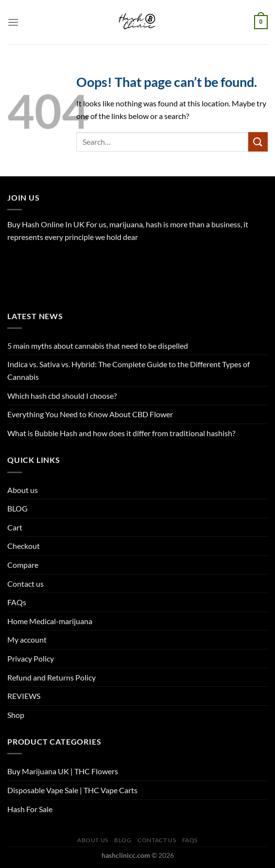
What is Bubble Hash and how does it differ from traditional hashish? (121, 433)
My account (27, 639)
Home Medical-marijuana (50, 621)
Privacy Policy (31, 658)
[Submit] (258, 142)
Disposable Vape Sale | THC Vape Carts (72, 790)
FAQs (17, 602)
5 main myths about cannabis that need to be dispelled (98, 346)
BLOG (17, 508)
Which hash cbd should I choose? (62, 396)
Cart (15, 527)
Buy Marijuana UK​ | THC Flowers (63, 771)
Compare (23, 565)
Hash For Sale (30, 809)
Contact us (26, 584)
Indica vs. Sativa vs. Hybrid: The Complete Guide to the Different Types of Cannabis (129, 370)
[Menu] (13, 22)
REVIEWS (24, 696)
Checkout (24, 546)
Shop (16, 715)
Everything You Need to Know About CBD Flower (90, 414)
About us (23, 490)
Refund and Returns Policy (52, 677)
